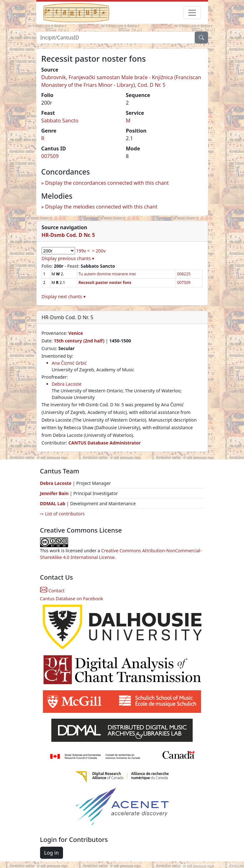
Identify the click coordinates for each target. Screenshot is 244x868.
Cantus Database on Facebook (72, 599)
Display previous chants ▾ (68, 258)
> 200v (99, 251)
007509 (50, 156)
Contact (52, 591)
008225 (184, 274)
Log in (52, 853)
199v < (83, 251)
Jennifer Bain (55, 493)
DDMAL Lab (53, 503)
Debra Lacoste (67, 384)
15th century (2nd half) (79, 341)
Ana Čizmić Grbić (69, 363)
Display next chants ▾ (64, 296)
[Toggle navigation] (192, 13)
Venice (76, 333)
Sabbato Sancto (60, 121)
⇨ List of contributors (62, 514)
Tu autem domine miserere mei (107, 274)
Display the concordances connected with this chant (107, 183)
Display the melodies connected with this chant (101, 207)
